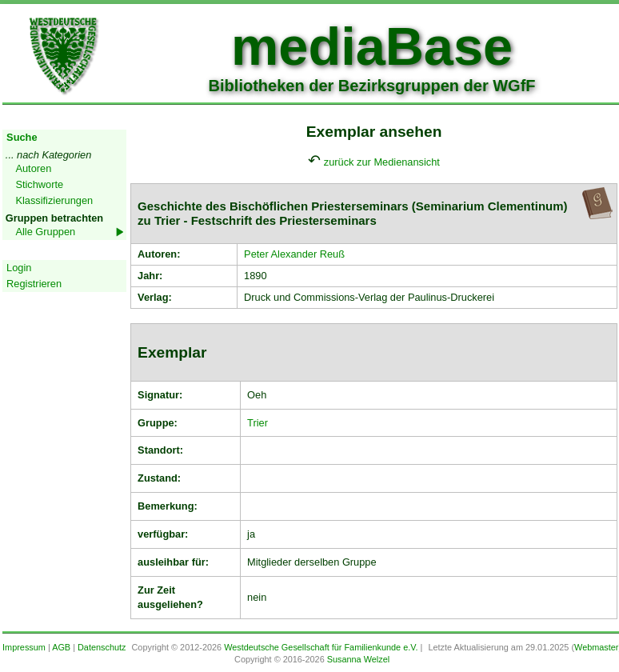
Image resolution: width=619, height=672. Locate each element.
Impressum (24, 647)
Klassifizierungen (54, 200)
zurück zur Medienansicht (382, 162)
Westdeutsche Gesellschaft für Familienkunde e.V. (321, 647)
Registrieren (34, 284)
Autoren (33, 168)
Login (19, 268)
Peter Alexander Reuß (294, 254)
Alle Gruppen (45, 232)
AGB (61, 647)
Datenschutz (102, 647)
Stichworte (39, 184)
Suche (22, 137)
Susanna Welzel (358, 659)
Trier (258, 423)
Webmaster (596, 647)
